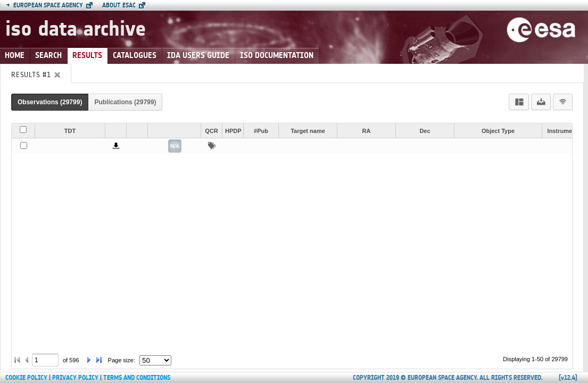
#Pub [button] (261, 131)
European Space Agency (45, 5)
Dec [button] (425, 131)
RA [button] (367, 131)
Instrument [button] (563, 131)
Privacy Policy (75, 378)
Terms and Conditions (137, 378)
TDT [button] (70, 131)
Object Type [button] (498, 131)
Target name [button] (308, 131)
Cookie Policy (26, 378)
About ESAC (119, 5)
